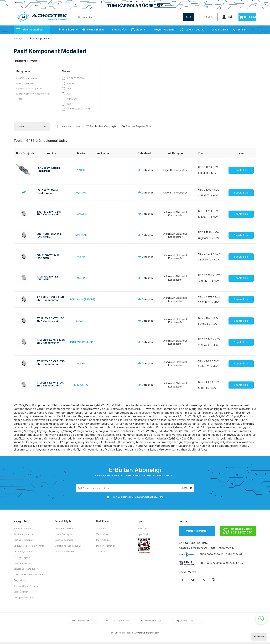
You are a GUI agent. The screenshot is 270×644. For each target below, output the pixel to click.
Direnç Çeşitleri (25, 83)
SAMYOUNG (81, 385)
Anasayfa (18, 39)
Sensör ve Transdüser (26, 569)
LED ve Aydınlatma (23, 551)
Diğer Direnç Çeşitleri (175, 170)
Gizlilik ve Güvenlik (65, 551)
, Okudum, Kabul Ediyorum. (135, 497)
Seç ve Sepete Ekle (137, 126)
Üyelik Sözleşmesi (64, 534)
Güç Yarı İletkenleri (24, 540)
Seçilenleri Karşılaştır (101, 126)
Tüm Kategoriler (29, 30)
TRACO (68, 89)
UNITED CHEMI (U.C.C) (76, 109)
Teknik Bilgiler (95, 30)
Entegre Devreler (23, 528)
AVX (66, 94)
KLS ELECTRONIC (73, 78)
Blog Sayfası (120, 30)
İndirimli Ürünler (69, 30)
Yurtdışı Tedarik (194, 30)
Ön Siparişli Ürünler (24, 598)
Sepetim (101, 551)
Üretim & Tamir (221, 30)
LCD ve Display (22, 557)
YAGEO (81, 170)
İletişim (242, 30)
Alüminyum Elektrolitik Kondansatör (175, 214)
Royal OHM (81, 193)
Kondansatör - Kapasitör (29, 88)
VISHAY (68, 83)
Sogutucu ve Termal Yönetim (29, 546)
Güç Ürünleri (20, 580)
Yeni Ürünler (103, 534)
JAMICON (69, 99)
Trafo (19, 99)
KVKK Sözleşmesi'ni (122, 497)
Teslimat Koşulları (64, 528)
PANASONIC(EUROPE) (83, 299)
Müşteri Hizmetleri (165, 30)
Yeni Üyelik (143, 528)
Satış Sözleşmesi (64, 540)
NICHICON (81, 235)
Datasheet (145, 170)
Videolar (141, 30)
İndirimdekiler (103, 540)
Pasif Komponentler (27, 78)
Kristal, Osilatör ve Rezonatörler (33, 94)
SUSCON (81, 321)
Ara (189, 17)
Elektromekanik (22, 563)
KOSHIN (81, 257)
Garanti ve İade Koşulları (68, 546)
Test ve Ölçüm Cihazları (26, 586)
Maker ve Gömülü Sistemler (28, 574)
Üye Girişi (143, 534)
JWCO (68, 104)
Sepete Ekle (241, 170)
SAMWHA (81, 214)
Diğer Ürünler (21, 592)
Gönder (186, 488)
